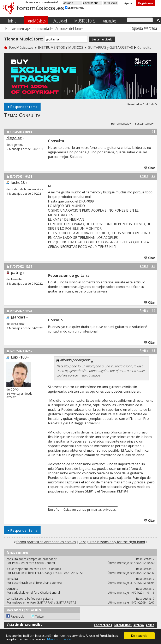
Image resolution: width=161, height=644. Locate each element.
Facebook (17, 616)
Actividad (60, 21)
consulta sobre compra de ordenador (31, 559)
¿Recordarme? (74, 8)
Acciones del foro (68, 28)
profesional (88, 331)
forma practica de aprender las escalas (46, 542)
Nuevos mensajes (18, 28)
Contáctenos (103, 625)
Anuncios (110, 21)
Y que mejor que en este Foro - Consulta (34, 569)
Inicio (12, 21)
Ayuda (128, 3)
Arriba (144, 176)
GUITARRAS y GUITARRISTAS (110, 47)
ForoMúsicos (36, 21)
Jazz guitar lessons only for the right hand (112, 542)
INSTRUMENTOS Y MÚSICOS (61, 47)
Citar (150, 168)
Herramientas (120, 124)
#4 (153, 311)
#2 (153, 176)
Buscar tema (143, 124)
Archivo (139, 625)
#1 (153, 131)
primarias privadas (101, 509)
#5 (153, 351)
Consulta (30, 115)
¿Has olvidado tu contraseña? (41, 2)
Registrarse (145, 3)
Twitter (40, 616)
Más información (59, 639)
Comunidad (42, 28)
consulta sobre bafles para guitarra (30, 598)
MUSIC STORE (85, 21)
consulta (12, 579)
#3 (153, 266)
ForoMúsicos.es (21, 47)
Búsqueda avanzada (142, 28)
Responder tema (22, 107)
